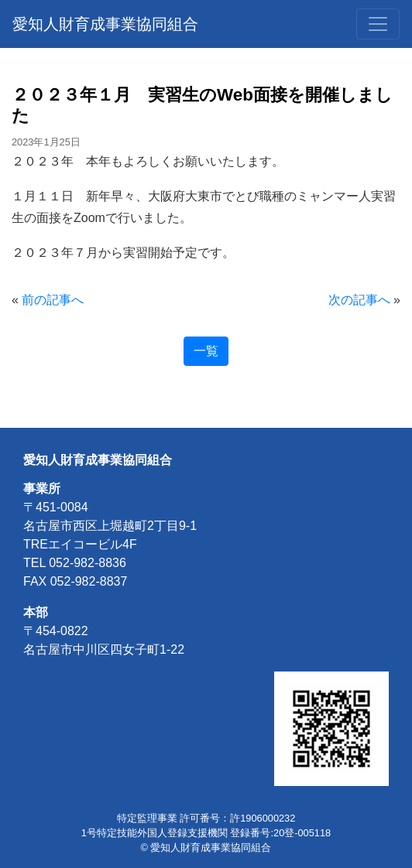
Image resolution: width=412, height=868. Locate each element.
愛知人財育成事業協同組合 (105, 24)
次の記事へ (359, 300)
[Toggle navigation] (378, 24)
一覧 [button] (206, 351)
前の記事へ (53, 300)
